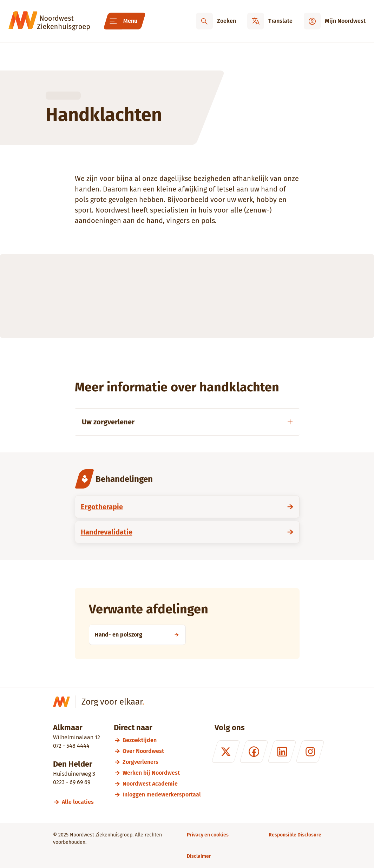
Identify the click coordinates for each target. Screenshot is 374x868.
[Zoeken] (216, 21)
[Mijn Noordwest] (335, 21)
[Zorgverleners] (162, 762)
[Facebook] (254, 752)
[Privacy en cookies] (208, 835)
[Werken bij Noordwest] (162, 773)
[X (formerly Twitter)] (225, 752)
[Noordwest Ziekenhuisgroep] (49, 21)
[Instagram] (310, 752)
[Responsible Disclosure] (295, 835)
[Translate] (270, 21)
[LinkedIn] (282, 752)
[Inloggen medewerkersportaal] (162, 795)
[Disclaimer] (199, 856)
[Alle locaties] (81, 802)
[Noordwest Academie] (162, 784)
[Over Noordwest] (162, 751)
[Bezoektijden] (162, 740)
